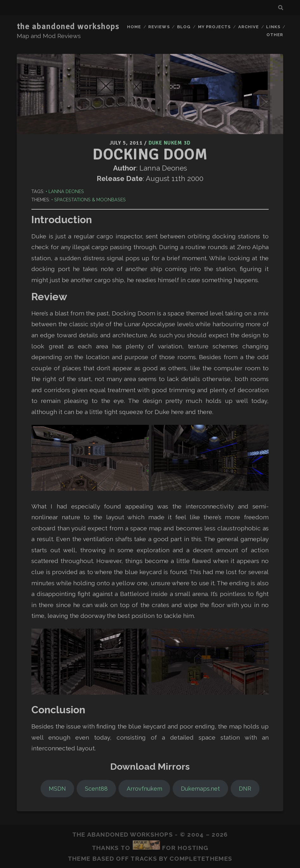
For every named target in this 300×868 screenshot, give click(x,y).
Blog (184, 27)
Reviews (159, 27)
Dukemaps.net (200, 789)
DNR (245, 789)
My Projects (214, 27)
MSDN (57, 789)
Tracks (144, 858)
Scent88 (96, 789)
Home (134, 27)
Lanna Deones (66, 191)
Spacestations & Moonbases (90, 200)
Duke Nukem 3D (170, 143)
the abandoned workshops (68, 27)
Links (273, 27)
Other (275, 35)
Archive (249, 27)
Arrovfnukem (144, 789)
